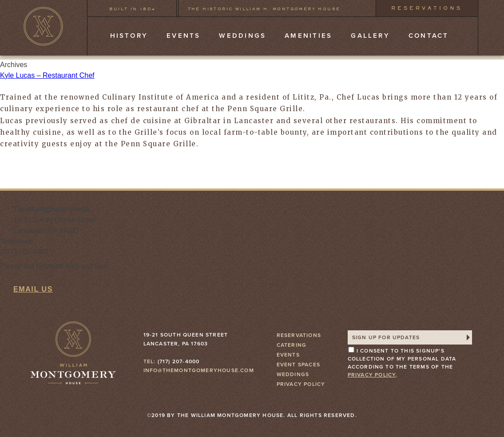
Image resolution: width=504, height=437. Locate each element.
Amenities (308, 36)
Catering (292, 345)
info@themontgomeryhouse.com (199, 370)
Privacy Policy (301, 384)
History (129, 36)
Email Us (33, 289)
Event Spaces (298, 365)
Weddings (242, 36)
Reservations (427, 8)
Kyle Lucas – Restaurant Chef (47, 75)
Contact (429, 36)
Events (183, 36)
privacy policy (372, 375)
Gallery (370, 36)
